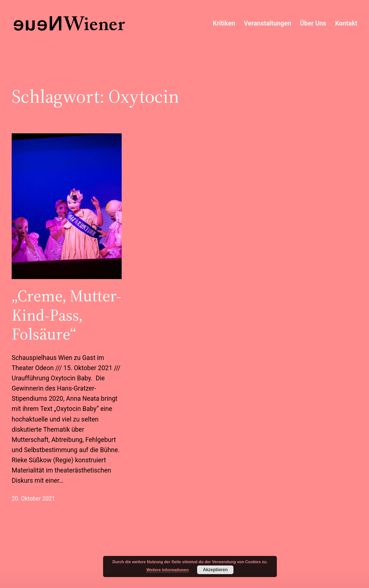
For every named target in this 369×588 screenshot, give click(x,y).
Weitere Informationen (168, 570)
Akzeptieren (215, 570)
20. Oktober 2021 (33, 499)
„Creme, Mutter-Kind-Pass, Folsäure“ (66, 315)
